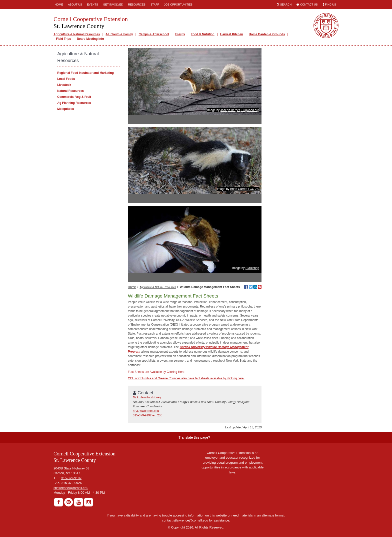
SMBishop (252, 268)
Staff (155, 5)
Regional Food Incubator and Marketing (85, 73)
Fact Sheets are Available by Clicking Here (156, 372)
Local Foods (66, 79)
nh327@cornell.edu (146, 411)
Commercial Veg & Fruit (74, 97)
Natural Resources (70, 91)
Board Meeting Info (90, 39)
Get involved (113, 5)
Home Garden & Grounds (267, 34)
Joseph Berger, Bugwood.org (240, 110)
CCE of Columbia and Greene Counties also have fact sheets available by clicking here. (186, 378)
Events (92, 5)
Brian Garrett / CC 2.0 (244, 189)
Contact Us (309, 5)
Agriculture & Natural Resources (77, 34)
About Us (75, 5)
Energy (180, 34)
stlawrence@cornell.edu (71, 488)
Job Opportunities (178, 5)
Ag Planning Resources (74, 103)
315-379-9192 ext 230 (147, 415)
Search (286, 5)
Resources (137, 5)
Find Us (330, 5)
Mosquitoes (66, 109)
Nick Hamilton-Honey (147, 397)
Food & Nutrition (203, 34)
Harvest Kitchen (232, 34)
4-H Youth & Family (119, 34)
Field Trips (63, 39)
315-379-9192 (71, 478)
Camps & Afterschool (154, 34)
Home (59, 5)
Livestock (64, 85)
